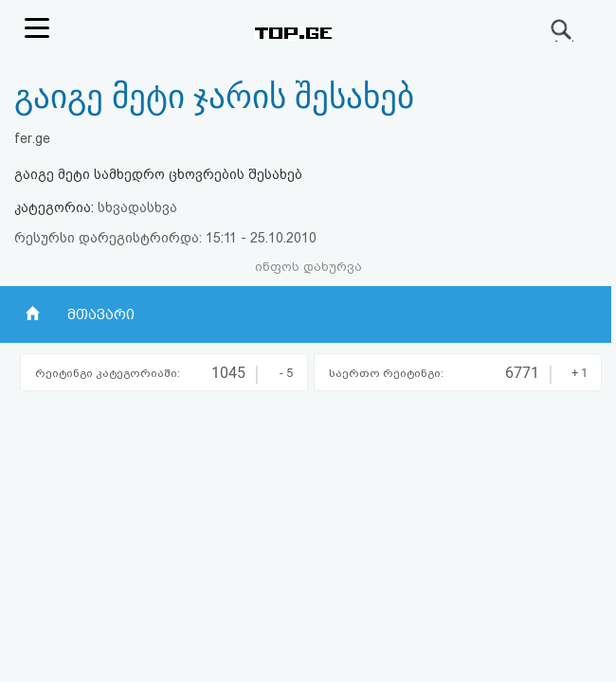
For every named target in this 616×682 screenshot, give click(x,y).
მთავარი (101, 314)
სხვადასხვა (137, 207)
